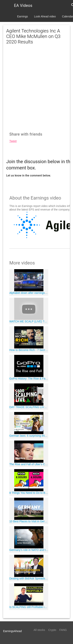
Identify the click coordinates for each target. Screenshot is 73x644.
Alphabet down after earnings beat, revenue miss (29, 293)
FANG (63, 630)
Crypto (52, 630)
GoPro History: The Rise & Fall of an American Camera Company (29, 379)
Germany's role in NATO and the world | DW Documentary (29, 550)
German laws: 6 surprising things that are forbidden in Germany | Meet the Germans (29, 436)
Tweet (13, 141)
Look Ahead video (45, 16)
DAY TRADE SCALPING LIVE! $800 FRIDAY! (29, 407)
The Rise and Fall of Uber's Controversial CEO (29, 464)
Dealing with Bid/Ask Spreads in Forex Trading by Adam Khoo (29, 578)
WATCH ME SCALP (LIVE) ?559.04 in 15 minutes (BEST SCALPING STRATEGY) (29, 321)
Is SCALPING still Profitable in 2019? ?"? (29, 607)
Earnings (22, 16)
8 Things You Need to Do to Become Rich (29, 493)
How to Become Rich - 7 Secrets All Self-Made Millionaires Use (29, 350)
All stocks (39, 630)
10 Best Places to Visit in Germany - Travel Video (29, 521)
